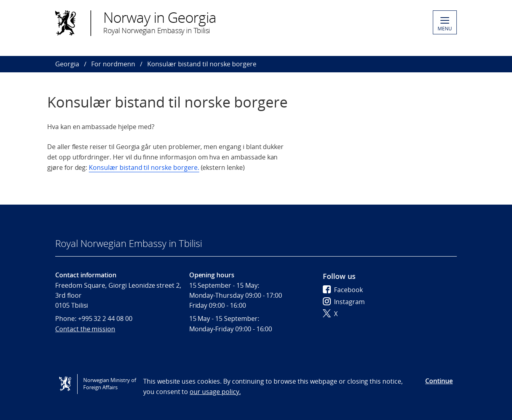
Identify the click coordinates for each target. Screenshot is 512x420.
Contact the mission (85, 329)
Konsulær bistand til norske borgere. (144, 167)
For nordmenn (113, 64)
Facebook (343, 290)
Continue (439, 381)
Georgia (67, 64)
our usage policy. (215, 392)
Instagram (344, 302)
